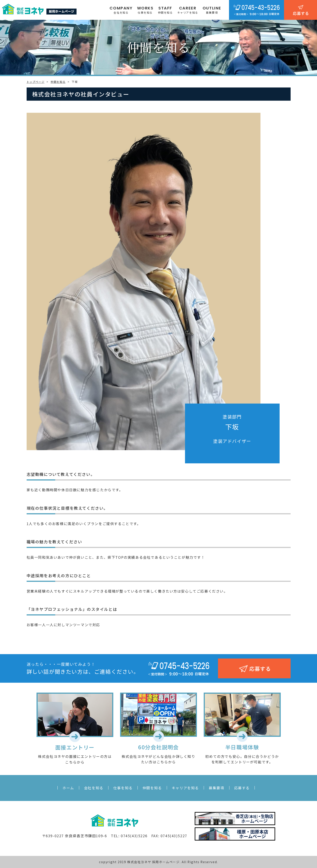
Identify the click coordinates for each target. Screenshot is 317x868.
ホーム (68, 788)
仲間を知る (152, 788)
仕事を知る (123, 788)
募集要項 (216, 788)
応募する (242, 788)
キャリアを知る (185, 788)
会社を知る (94, 788)
